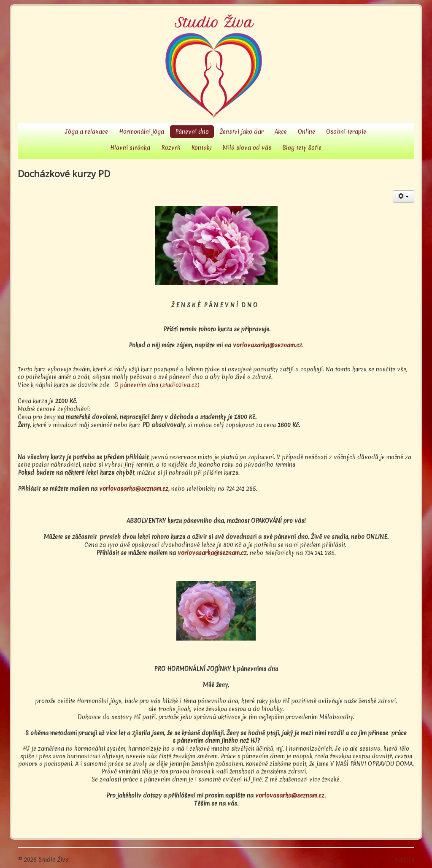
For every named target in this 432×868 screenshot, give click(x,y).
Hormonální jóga (142, 132)
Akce (281, 132)
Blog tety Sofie (302, 148)
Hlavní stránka (130, 148)
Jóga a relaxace (86, 132)
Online (306, 132)
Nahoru (404, 860)
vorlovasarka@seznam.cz (267, 345)
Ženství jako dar (242, 132)
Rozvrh (171, 148)
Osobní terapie (346, 132)
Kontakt (202, 148)
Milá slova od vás (247, 148)
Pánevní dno (192, 132)
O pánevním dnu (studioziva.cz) (157, 385)
